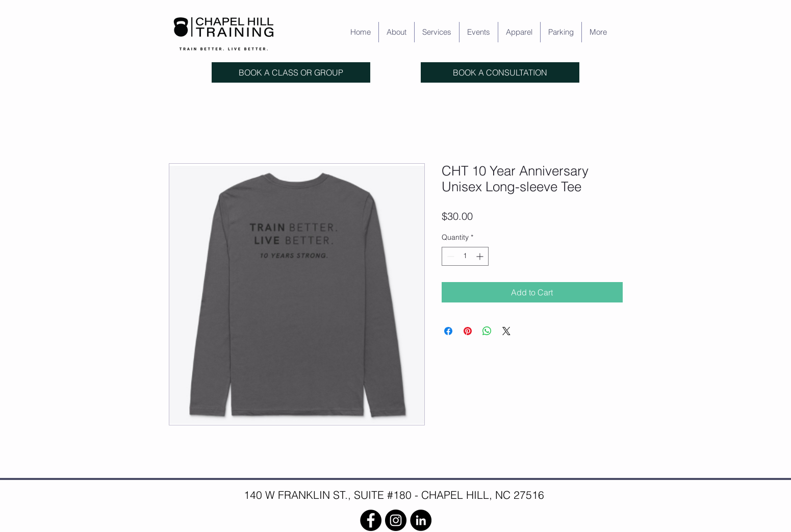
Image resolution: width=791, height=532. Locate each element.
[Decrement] (450, 256)
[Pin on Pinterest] (468, 331)
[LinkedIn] (421, 520)
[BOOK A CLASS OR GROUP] (291, 72)
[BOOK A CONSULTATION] (500, 72)
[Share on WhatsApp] (487, 331)
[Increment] (481, 256)
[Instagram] (396, 520)
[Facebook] (371, 520)
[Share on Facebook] (448, 331)
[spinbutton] (465, 256)
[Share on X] (506, 331)
